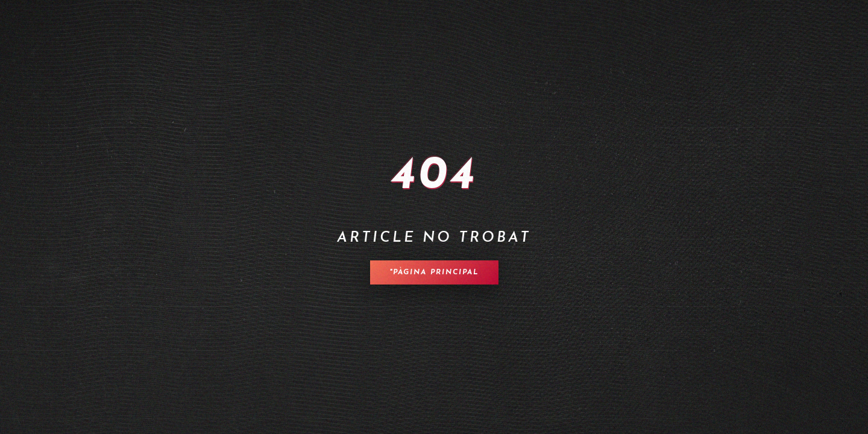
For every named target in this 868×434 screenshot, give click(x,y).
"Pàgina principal (434, 272)
